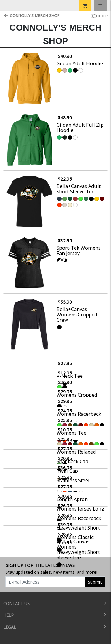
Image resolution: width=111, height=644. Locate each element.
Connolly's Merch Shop (32, 15)
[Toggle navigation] (100, 6)
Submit (95, 582)
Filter (99, 16)
